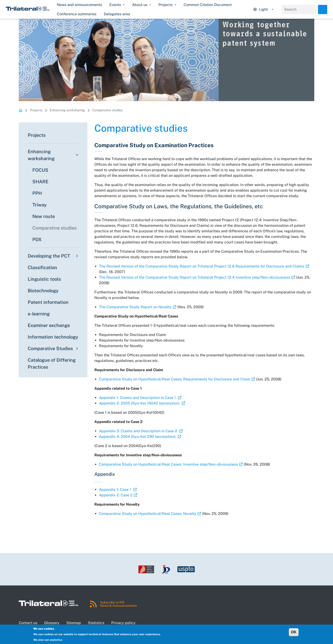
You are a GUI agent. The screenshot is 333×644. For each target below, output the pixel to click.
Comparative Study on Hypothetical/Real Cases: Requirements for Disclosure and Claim (175, 379)
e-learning (39, 314)
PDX (37, 240)
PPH (37, 193)
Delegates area (117, 14)
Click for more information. (81, 640)
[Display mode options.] (263, 9)
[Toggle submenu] (76, 155)
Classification (42, 268)
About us (140, 5)
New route (44, 216)
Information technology (53, 337)
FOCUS (40, 170)
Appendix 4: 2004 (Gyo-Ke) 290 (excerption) (138, 437)
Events (115, 5)
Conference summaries (77, 14)
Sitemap (74, 623)
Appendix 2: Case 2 (116, 495)
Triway (40, 205)
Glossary (52, 623)
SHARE (40, 182)
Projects (165, 5)
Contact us (28, 623)
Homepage (21, 110)
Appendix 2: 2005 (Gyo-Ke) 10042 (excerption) (140, 403)
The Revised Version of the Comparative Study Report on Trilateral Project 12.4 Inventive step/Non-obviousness (195, 277)
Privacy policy (123, 623)
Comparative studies (107, 110)
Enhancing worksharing (67, 110)
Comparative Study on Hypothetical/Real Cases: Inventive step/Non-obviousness (168, 464)
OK (294, 632)
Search (323, 9)
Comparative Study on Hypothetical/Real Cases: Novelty (148, 514)
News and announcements (79, 5)
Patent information (48, 302)
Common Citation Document (208, 5)
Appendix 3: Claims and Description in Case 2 (139, 431)
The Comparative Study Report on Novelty (135, 307)
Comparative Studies (50, 348)
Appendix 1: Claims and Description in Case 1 (138, 398)
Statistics (96, 623)
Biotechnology (43, 291)
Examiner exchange (49, 325)
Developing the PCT (49, 256)
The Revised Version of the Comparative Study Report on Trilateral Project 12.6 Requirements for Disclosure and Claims (202, 266)
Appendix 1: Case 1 (116, 490)
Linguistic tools (44, 279)
